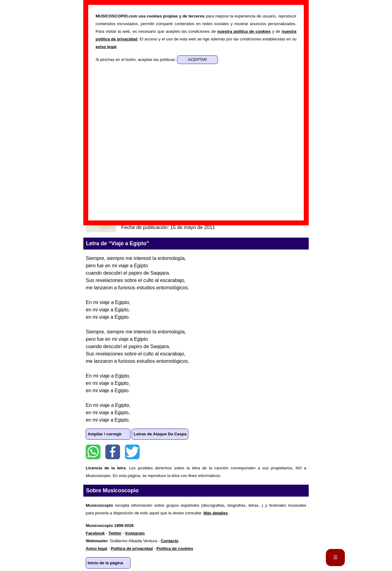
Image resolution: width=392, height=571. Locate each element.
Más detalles (216, 513)
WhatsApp (93, 452)
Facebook (113, 452)
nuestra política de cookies (244, 31)
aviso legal (106, 47)
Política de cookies (175, 548)
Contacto (170, 541)
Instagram (135, 533)
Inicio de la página (105, 563)
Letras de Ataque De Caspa (160, 434)
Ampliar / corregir (105, 434)
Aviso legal (96, 548)
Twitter (132, 452)
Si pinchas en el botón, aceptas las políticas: (136, 60)
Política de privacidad (132, 548)
